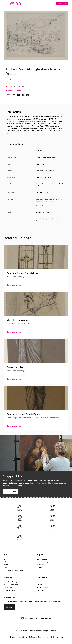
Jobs (5, 562)
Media (6, 565)
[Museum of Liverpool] (20, 508)
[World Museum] (52, 508)
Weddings (40, 591)
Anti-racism (8, 588)
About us (7, 559)
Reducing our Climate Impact (14, 570)
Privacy (13, 637)
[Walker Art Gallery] (20, 528)
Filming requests (43, 588)
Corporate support (44, 562)
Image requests (9, 591)
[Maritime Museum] (52, 518)
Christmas (41, 585)
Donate (39, 568)
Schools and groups (11, 582)
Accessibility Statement (54, 637)
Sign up (9, 607)
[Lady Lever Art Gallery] (20, 538)
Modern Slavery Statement (27, 637)
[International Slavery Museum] (20, 518)
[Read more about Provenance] (51, 202)
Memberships (42, 559)
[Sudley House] (52, 528)
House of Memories (11, 585)
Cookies (41, 637)
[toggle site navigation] (5, 4)
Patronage (40, 565)
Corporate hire (42, 582)
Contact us (8, 568)
